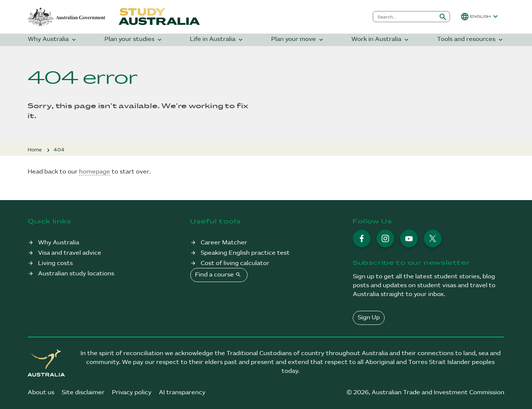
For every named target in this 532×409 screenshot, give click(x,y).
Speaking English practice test (245, 253)
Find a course (219, 275)
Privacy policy (132, 393)
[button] (480, 17)
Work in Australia (381, 40)
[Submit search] (443, 17)
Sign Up (369, 318)
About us (41, 393)
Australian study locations (76, 274)
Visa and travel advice (70, 253)
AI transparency (182, 393)
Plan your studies (134, 40)
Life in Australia (217, 40)
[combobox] (405, 17)
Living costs (55, 263)
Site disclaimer (83, 393)
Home (35, 150)
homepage (95, 172)
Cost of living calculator (235, 263)
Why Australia (53, 40)
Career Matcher (224, 243)
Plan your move (298, 40)
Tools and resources (471, 40)
